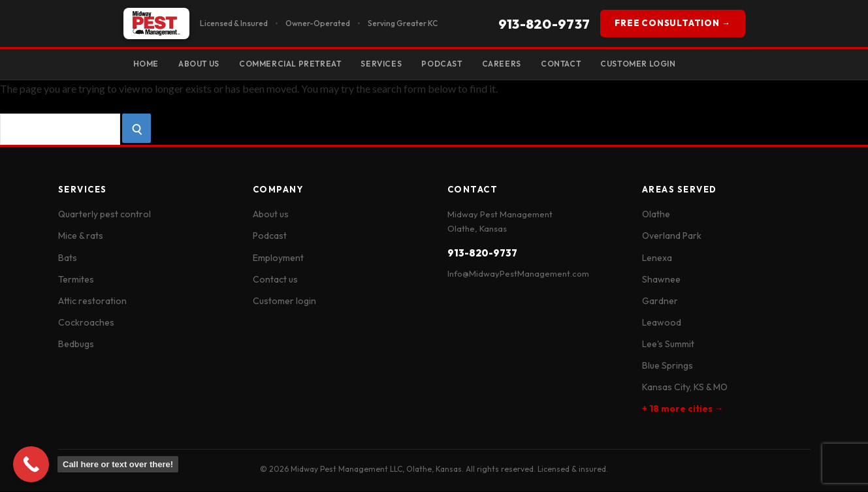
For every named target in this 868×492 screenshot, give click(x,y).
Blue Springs (667, 366)
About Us (202, 64)
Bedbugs (76, 345)
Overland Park (672, 237)
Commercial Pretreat (297, 64)
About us (271, 215)
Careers (515, 64)
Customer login (284, 301)
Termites (76, 280)
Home (147, 64)
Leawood (662, 323)
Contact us (275, 280)
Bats (68, 258)
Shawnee (661, 280)
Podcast (453, 64)
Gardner (660, 301)
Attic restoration (92, 301)
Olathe (656, 215)
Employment (278, 258)
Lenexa (657, 258)
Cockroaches (86, 323)
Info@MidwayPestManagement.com (518, 275)
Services (391, 64)
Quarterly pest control (104, 215)
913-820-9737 (544, 24)
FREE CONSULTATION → (672, 23)
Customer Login (657, 64)
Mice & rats (81, 237)
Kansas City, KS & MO (685, 388)
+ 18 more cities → (683, 409)
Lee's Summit (668, 345)
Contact (577, 64)
